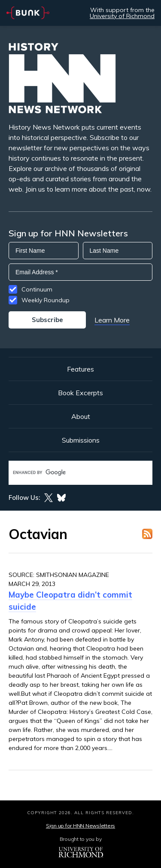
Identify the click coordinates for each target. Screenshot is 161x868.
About (81, 416)
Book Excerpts (80, 393)
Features (80, 369)
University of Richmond (122, 16)
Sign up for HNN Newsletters (80, 826)
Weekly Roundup (46, 300)
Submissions (81, 440)
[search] (71, 473)
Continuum (37, 289)
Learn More (112, 320)
